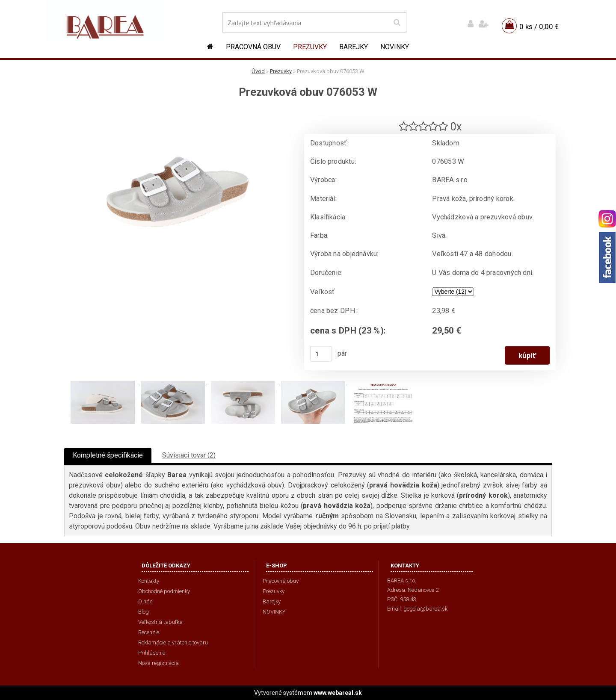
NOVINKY (395, 47)
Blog (144, 612)
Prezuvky (310, 47)
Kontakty (149, 581)
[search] (397, 23)
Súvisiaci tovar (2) (189, 455)
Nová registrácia (158, 663)
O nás (145, 601)
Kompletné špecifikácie (108, 455)
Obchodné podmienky (164, 591)
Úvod (258, 71)
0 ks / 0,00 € (539, 27)
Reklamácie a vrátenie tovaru (173, 642)
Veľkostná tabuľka (160, 622)
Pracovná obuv (253, 47)
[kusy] (321, 354)
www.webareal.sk (338, 693)
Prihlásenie (152, 653)
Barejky (354, 47)
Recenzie (149, 632)
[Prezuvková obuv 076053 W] (178, 114)
